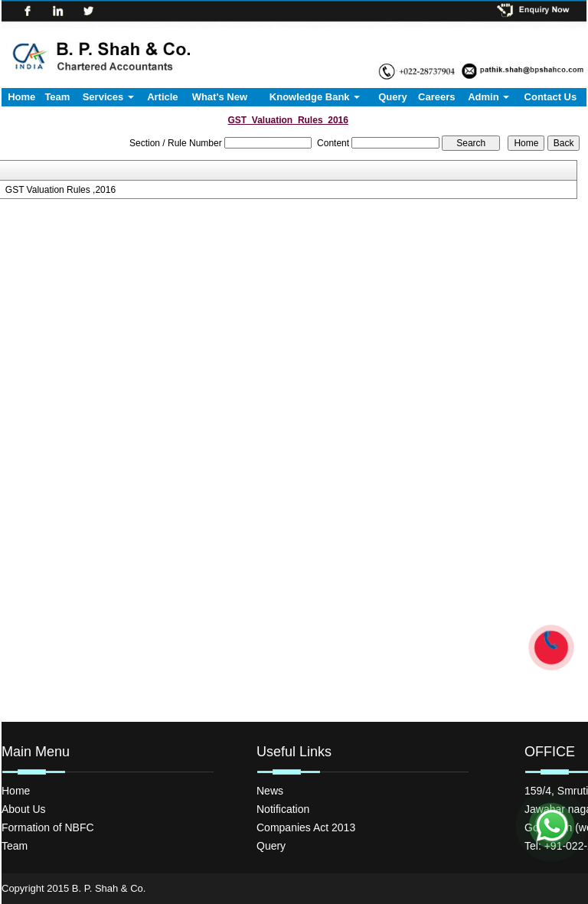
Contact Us (551, 97)
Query (393, 97)
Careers (436, 97)
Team (57, 97)
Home (21, 97)
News (270, 791)
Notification (283, 809)
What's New (220, 97)
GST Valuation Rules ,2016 (60, 190)
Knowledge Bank (315, 97)
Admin (488, 97)
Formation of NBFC (48, 827)
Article (162, 97)
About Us (24, 809)
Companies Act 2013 (306, 827)
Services (108, 97)
